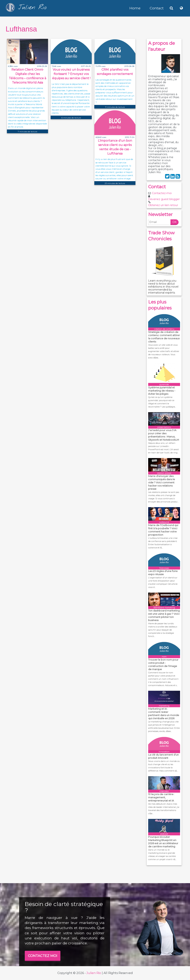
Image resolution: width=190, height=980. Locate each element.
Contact (157, 8)
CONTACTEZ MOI (43, 956)
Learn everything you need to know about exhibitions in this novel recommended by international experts (163, 287)
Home (135, 8)
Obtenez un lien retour (163, 205)
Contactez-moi (162, 193)
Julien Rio (94, 973)
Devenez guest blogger (164, 199)
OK (174, 222)
